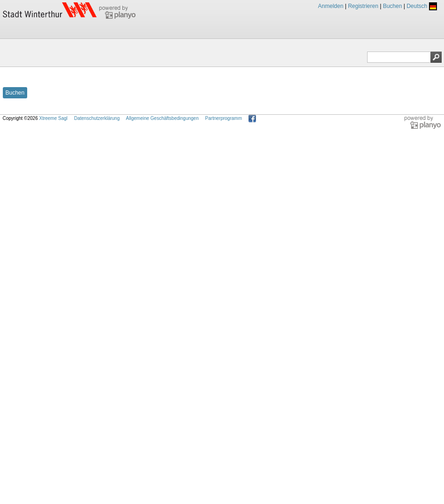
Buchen (393, 6)
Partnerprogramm (224, 118)
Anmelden (331, 6)
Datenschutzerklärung (97, 118)
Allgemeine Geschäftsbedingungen (162, 118)
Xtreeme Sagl (53, 118)
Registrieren (363, 6)
